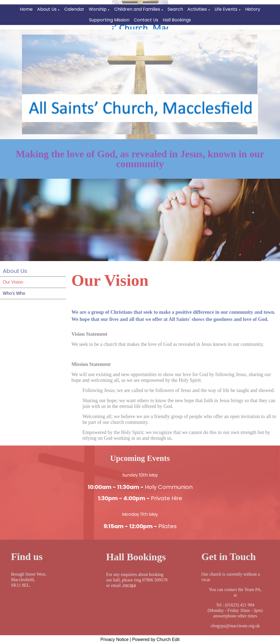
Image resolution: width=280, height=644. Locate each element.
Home (26, 9)
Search (175, 9)
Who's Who (14, 293)
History (253, 9)
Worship (98, 9)
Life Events (226, 9)
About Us (47, 9)
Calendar (74, 9)
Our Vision (13, 282)
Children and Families (137, 9)
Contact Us (146, 20)
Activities (197, 9)
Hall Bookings (177, 20)
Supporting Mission (109, 20)
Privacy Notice (115, 639)
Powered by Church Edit (156, 639)
